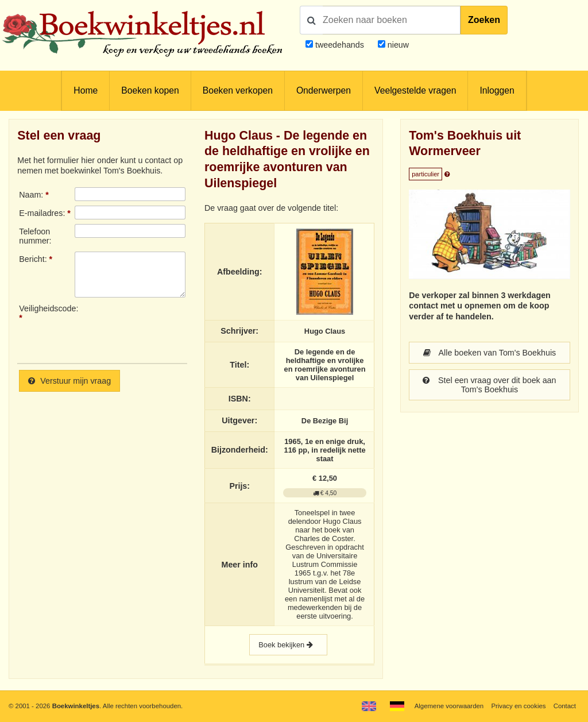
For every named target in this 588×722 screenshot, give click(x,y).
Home (86, 90)
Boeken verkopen (238, 90)
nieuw (397, 45)
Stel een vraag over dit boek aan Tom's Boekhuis (489, 385)
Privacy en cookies (518, 706)
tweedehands (340, 45)
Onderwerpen (324, 90)
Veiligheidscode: (47, 308)
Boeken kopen (150, 90)
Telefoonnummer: (35, 236)
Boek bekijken (288, 645)
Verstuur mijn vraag (69, 381)
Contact (565, 706)
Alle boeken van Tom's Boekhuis (490, 353)
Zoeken (484, 20)
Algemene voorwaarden (449, 706)
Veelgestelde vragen (415, 90)
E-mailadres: (42, 213)
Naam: (31, 195)
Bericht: (33, 259)
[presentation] (171, 329)
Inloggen (497, 90)
